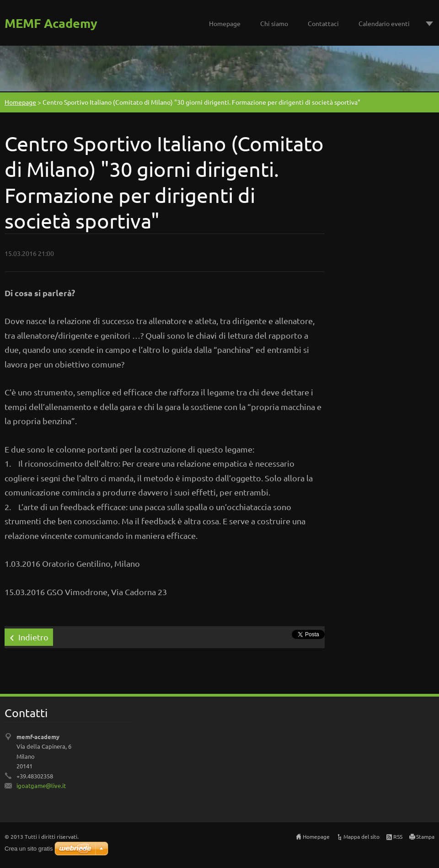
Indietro (33, 637)
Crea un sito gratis (29, 849)
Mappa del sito (361, 836)
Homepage (225, 23)
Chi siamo (274, 23)
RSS (398, 836)
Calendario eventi (384, 23)
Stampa (425, 836)
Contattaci (323, 23)
